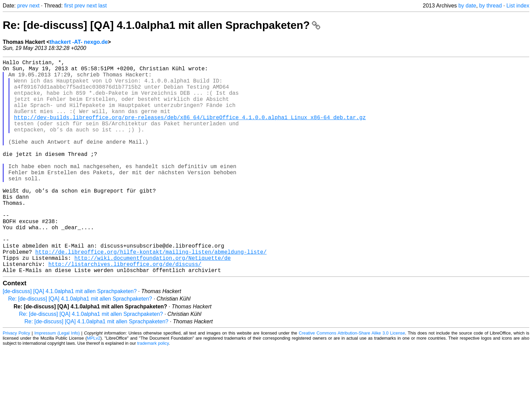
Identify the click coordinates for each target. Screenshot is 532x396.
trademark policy (153, 391)
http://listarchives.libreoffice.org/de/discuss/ (125, 310)
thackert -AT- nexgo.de (79, 42)
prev (23, 6)
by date (467, 6)
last (103, 6)
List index (518, 6)
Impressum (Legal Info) (57, 381)
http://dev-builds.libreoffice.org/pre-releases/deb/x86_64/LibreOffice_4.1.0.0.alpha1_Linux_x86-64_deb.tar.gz (190, 131)
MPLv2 (94, 386)
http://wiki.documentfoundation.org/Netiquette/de (153, 303)
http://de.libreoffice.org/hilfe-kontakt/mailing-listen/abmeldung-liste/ (151, 295)
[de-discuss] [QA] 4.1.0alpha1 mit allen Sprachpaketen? (70, 339)
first (69, 6)
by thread (490, 6)
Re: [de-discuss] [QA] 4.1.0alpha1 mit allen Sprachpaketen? (161, 25)
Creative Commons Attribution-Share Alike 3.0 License (352, 381)
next (34, 6)
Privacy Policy (16, 381)
